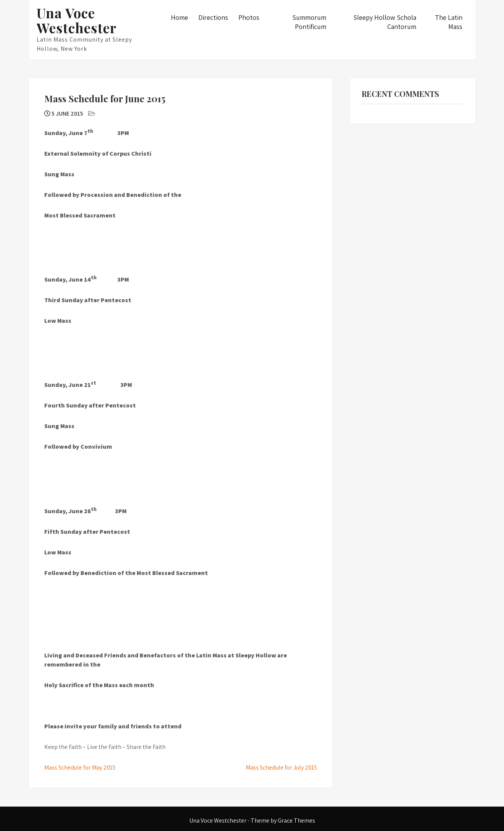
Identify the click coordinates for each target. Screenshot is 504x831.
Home (180, 17)
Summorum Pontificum (309, 22)
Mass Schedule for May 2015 (80, 767)
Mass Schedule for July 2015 (281, 767)
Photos (249, 17)
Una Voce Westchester (77, 20)
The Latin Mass (449, 22)
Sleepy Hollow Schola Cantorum (385, 22)
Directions (213, 17)
